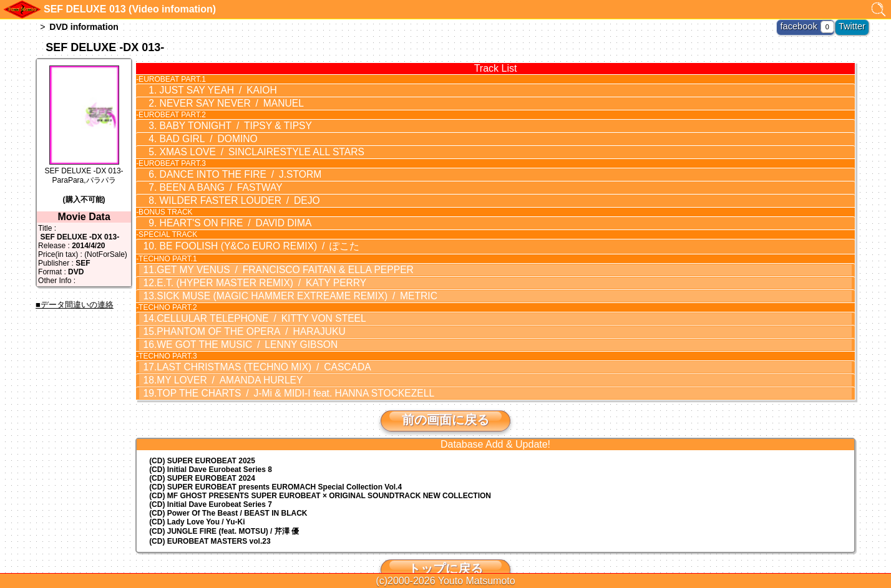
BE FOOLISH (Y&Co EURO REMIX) (245, 234)
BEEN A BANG (211, 180)
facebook (808, 25)
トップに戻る (445, 544)
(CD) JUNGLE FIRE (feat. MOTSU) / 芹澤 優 (224, 507)
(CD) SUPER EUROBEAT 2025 (202, 436)
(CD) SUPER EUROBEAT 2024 (202, 454)
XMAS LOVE (248, 147)
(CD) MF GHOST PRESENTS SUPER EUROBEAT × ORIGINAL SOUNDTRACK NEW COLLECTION (320, 471)
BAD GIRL (200, 135)
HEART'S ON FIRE (224, 213)
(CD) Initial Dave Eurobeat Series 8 (211, 445)
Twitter (854, 25)
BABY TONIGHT (224, 123)
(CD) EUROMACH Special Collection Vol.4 (275, 463)
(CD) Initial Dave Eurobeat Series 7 (211, 480)
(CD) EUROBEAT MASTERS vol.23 (210, 517)
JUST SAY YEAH (208, 90)
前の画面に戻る (445, 395)
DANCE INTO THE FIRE (228, 168)
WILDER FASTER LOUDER (228, 191)
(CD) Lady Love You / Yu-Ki (197, 498)
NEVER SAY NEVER (221, 102)
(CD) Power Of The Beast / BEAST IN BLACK (228, 489)
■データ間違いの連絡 (75, 305)
